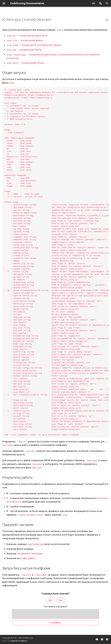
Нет (61, 600)
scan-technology (35, 544)
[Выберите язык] (100, 3)
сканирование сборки (33, 63)
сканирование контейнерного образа (41, 45)
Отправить (55, 624)
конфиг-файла (27, 558)
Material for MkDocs (19, 641)
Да (50, 600)
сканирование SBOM (30, 50)
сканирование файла (31, 40)
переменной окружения (30, 554)
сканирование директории (33, 36)
